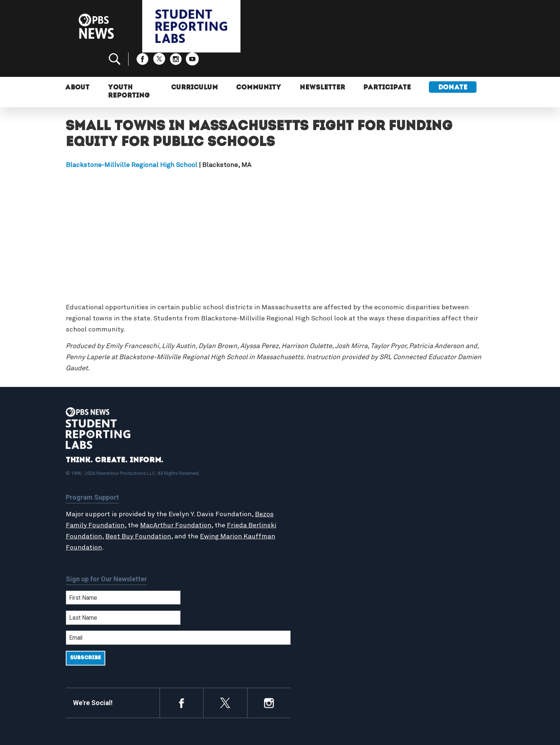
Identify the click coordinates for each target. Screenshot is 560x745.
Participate (387, 66)
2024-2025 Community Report (440, 475)
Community (257, 66)
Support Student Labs (429, 459)
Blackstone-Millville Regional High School (132, 140)
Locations (308, 499)
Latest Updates (317, 483)
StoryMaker (311, 491)
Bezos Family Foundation (105, 501)
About (78, 66)
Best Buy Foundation (168, 512)
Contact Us (414, 483)
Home (303, 459)
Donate (453, 66)
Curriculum (193, 66)
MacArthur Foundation (196, 501)
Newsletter (322, 66)
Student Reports (318, 475)
